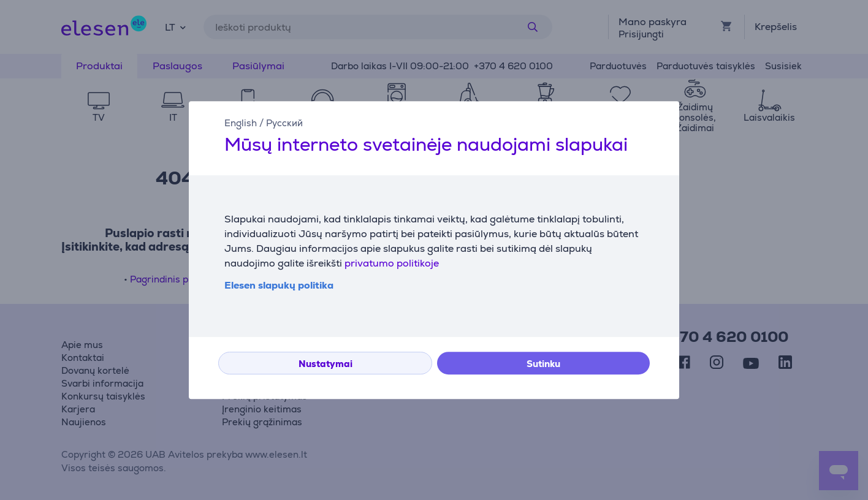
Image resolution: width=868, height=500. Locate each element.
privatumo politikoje (392, 263)
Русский (284, 123)
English (241, 123)
